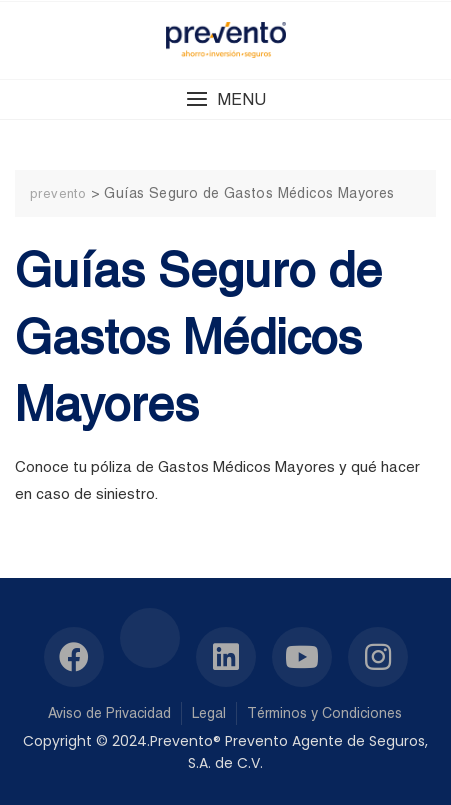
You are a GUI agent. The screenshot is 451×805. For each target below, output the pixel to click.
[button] (225, 99)
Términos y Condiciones (324, 713)
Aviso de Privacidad (109, 713)
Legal (209, 713)
